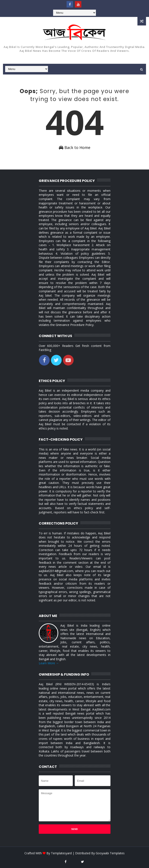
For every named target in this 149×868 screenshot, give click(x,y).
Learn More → (49, 663)
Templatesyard (61, 853)
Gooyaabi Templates (110, 853)
